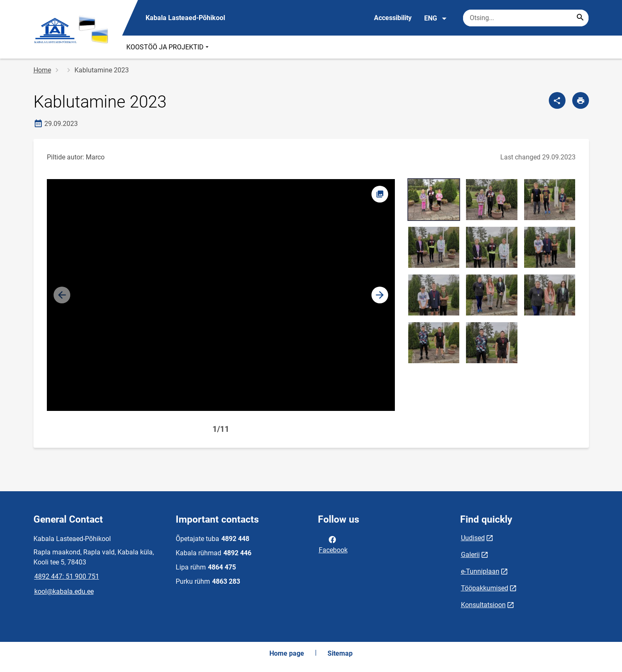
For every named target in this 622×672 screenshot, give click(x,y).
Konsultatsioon (483, 605)
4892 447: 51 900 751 (67, 576)
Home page (287, 653)
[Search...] (580, 18)
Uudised (473, 538)
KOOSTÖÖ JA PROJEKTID (168, 47)
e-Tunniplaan (480, 571)
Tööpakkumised (485, 588)
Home (42, 70)
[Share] (557, 100)
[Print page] (581, 100)
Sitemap (340, 653)
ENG (436, 18)
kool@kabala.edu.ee (64, 591)
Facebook (333, 544)
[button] (380, 295)
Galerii (470, 555)
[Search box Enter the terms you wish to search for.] (526, 18)
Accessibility (393, 18)
